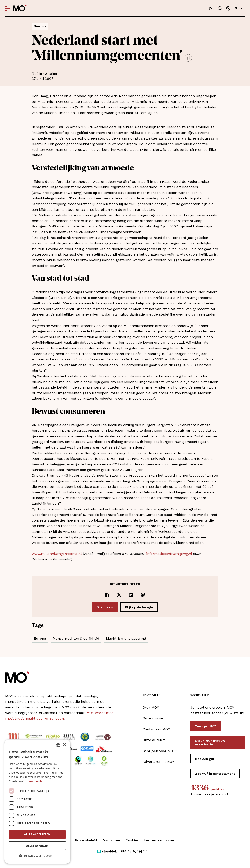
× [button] (64, 745)
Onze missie (153, 718)
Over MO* (151, 707)
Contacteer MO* (156, 729)
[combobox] (58, 745)
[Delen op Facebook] (107, 595)
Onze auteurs (154, 740)
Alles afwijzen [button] (37, 846)
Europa (40, 638)
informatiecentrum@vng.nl (169, 554)
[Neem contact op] (212, 8)
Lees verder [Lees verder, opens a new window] (35, 781)
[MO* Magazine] (20, 8)
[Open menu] (7, 8)
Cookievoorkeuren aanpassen (150, 840)
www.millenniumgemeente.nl (57, 554)
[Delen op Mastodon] (143, 595)
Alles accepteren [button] (37, 834)
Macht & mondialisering (126, 638)
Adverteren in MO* (158, 762)
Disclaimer (111, 840)
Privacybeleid (86, 840)
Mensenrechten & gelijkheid (76, 638)
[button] (37, 856)
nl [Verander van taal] (239, 8)
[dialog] (37, 802)
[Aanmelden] (228, 8)
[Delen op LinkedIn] (131, 595)
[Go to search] (220, 8)
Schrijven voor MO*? (160, 751)
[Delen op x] (119, 595)
